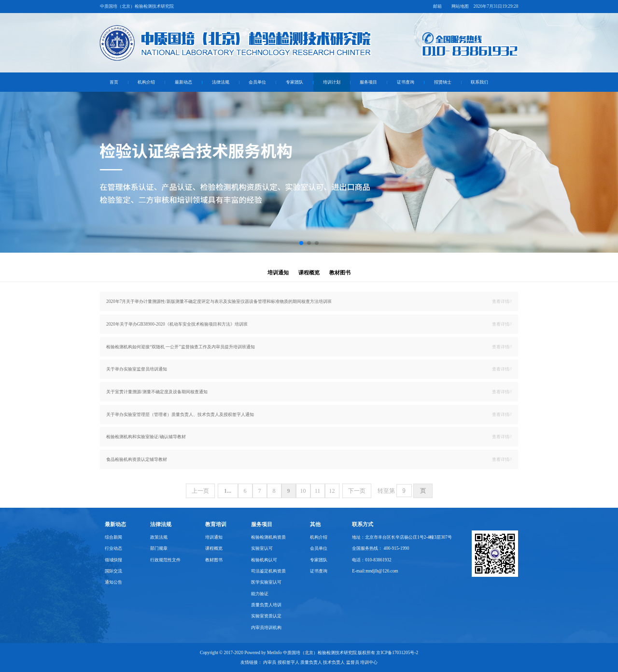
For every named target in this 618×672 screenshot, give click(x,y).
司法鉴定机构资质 (268, 571)
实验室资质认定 (266, 616)
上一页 (200, 491)
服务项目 (368, 82)
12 (332, 491)
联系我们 (479, 82)
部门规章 (159, 548)
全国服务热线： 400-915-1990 (380, 548)
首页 (114, 82)
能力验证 (260, 594)
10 (303, 491)
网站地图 (460, 6)
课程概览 (309, 273)
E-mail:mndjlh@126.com (375, 571)
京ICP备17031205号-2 (397, 653)
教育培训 (216, 524)
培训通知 (278, 273)
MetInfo (274, 653)
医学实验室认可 (266, 582)
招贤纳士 (443, 82)
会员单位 (257, 82)
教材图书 (340, 273)
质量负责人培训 (266, 605)
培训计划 (332, 82)
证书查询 (406, 82)
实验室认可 (262, 548)
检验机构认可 (264, 560)
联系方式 (363, 524)
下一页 (357, 491)
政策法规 (159, 537)
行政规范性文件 (165, 560)
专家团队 (295, 82)
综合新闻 (113, 537)
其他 (315, 524)
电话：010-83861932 (372, 560)
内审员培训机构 (266, 628)
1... (228, 491)
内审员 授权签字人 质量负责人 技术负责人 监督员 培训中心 (320, 662)
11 (318, 491)
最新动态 (183, 82)
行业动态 (113, 548)
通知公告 (113, 582)
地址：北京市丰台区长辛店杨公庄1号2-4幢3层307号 (402, 537)
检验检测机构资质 (268, 537)
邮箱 (437, 6)
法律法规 (221, 82)
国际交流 (113, 571)
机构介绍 (146, 82)
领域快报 (113, 560)
